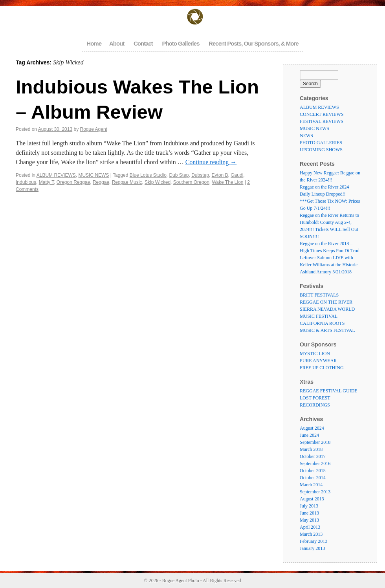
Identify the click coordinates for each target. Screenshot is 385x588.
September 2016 (315, 463)
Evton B (220, 175)
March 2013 (311, 534)
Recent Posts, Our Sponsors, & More (254, 43)
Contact (143, 43)
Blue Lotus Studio (148, 175)
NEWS (306, 136)
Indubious (26, 182)
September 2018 (315, 442)
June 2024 (309, 435)
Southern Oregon (191, 182)
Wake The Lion (227, 182)
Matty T (46, 182)
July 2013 (309, 506)
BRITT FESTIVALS (319, 295)
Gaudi (237, 175)
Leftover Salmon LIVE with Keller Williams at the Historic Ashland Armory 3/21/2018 (329, 265)
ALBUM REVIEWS (56, 175)
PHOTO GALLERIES (321, 143)
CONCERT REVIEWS (322, 114)
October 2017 (313, 456)
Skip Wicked (158, 182)
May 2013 (309, 520)
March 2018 (311, 449)
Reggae (101, 182)
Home (94, 43)
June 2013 (309, 513)
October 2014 (313, 478)
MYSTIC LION (315, 354)
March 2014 (311, 485)
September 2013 (315, 492)
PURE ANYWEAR (318, 361)
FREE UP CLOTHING (322, 368)
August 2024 (312, 428)
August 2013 (312, 499)
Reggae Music (127, 182)
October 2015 (313, 471)
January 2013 (312, 548)
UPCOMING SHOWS (321, 150)
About (117, 43)
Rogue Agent (94, 129)
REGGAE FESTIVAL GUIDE (329, 391)
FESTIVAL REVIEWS (322, 121)
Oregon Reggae (73, 182)
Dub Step (179, 175)
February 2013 (313, 541)
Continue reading (211, 162)
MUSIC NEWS (93, 175)
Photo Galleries (181, 43)
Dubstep (200, 175)
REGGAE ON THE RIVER (326, 302)
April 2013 (310, 527)
